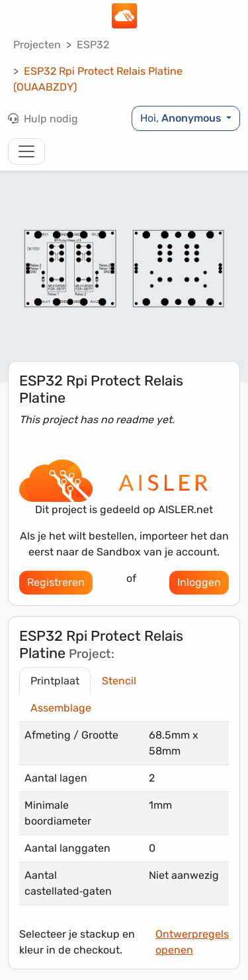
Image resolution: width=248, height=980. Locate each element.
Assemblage (61, 708)
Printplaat (55, 681)
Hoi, (182, 118)
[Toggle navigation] (26, 151)
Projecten (37, 45)
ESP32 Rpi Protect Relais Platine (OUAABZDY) (98, 79)
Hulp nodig (43, 119)
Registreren (56, 582)
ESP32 (93, 45)
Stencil (119, 681)
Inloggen (199, 582)
